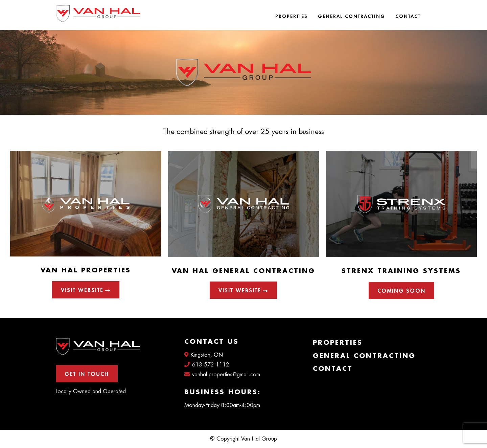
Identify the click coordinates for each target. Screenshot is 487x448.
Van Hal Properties (86, 270)
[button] (401, 290)
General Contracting (352, 16)
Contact (408, 16)
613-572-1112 (207, 365)
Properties (292, 16)
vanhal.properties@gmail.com (222, 374)
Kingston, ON (204, 355)
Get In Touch (87, 374)
